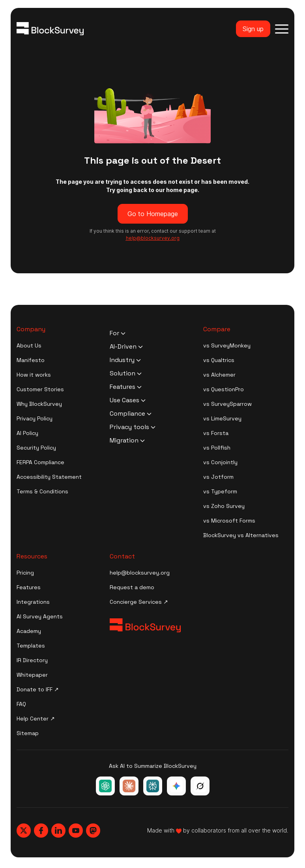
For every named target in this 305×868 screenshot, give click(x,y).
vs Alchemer (219, 375)
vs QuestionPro (224, 389)
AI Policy (27, 433)
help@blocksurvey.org (140, 573)
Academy (29, 631)
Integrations (33, 602)
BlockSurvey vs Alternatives (241, 535)
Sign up (253, 29)
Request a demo (132, 587)
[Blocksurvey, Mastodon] (93, 831)
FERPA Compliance (40, 462)
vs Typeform (220, 491)
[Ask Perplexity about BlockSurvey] (153, 786)
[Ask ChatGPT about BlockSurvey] (105, 786)
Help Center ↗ (36, 719)
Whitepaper (32, 675)
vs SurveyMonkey (227, 345)
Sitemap (28, 733)
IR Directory (32, 660)
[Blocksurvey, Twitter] (24, 831)
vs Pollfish (217, 448)
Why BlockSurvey (39, 404)
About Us (29, 345)
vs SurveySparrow (227, 404)
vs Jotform (218, 477)
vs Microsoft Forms (229, 521)
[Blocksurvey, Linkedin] (58, 831)
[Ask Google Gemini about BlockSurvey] (176, 786)
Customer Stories (40, 389)
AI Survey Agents (40, 616)
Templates (31, 646)
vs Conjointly (220, 462)
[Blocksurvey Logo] (50, 29)
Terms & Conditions (42, 491)
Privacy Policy (35, 418)
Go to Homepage (153, 214)
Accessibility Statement (49, 477)
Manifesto (31, 360)
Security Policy (36, 448)
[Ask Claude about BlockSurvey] (129, 786)
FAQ (21, 704)
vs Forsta (216, 433)
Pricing (25, 573)
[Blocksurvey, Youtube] (76, 831)
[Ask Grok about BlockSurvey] (200, 786)
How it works (34, 375)
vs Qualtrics (219, 360)
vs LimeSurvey (222, 418)
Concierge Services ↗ (139, 602)
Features (29, 587)
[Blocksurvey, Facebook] (41, 831)
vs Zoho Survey (224, 506)
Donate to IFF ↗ (38, 689)
